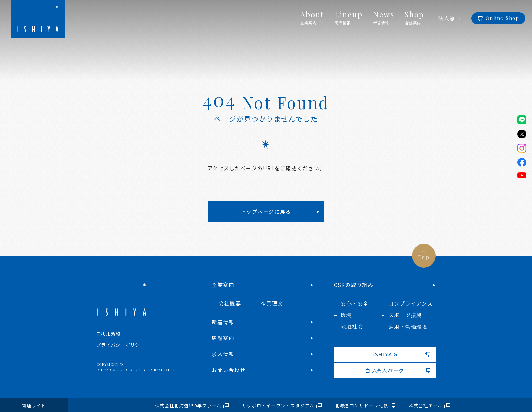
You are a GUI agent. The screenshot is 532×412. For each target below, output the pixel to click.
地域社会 (352, 326)
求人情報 (223, 354)
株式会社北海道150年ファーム (188, 405)
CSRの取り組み (354, 285)
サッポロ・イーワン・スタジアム (278, 405)
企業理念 (272, 303)
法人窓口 (449, 18)
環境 (346, 315)
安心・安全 (355, 303)
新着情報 (223, 322)
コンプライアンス (411, 303)
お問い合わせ (229, 370)
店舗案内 (223, 338)
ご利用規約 (109, 333)
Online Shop (502, 18)
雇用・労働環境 (408, 326)
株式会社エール (426, 405)
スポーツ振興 (405, 315)
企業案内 (223, 285)
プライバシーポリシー (121, 345)
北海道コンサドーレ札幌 (362, 405)
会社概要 (230, 303)
